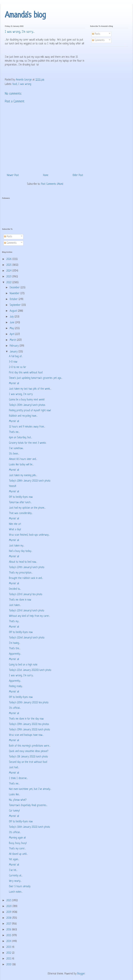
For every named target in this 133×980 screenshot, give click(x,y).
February (15, 346)
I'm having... (15, 643)
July (12, 317)
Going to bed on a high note (23, 665)
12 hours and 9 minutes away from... (27, 427)
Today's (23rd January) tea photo (26, 595)
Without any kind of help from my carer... (30, 616)
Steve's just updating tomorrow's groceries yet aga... (36, 378)
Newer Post (13, 175)
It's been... (14, 454)
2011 (9, 959)
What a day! (15, 530)
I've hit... (13, 870)
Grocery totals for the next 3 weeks (28, 443)
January (14, 352)
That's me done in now (20, 600)
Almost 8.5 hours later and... (23, 459)
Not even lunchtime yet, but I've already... (30, 789)
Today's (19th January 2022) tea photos (29, 724)
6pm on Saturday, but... (21, 438)
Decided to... (15, 589)
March (13, 340)
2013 (9, 947)
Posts (96, 34)
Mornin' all (14, 384)
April (12, 334)
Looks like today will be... (21, 465)
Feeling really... (16, 686)
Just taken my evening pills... (23, 476)
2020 (9, 906)
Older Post (78, 175)
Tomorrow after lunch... (20, 503)
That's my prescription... (21, 573)
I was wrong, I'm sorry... (21, 676)
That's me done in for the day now (26, 719)
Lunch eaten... (16, 892)
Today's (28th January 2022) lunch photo (30, 481)
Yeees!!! (13, 486)
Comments (98, 40)
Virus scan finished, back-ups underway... (29, 535)
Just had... (14, 768)
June (12, 323)
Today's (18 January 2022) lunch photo (28, 757)
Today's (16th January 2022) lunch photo (30, 827)
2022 (9, 283)
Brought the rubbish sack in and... (26, 578)
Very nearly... (15, 881)
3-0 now (13, 362)
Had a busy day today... (21, 551)
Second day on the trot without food (28, 762)
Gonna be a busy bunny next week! (27, 400)
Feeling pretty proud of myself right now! (30, 411)
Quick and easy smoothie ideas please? (29, 751)
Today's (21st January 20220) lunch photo (30, 670)
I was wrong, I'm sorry (21, 394)
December (15, 288)
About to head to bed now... (23, 562)
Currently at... (16, 876)
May (12, 328)
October (14, 299)
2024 (9, 271)
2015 (9, 936)
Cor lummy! (14, 811)
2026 (9, 259)
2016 (9, 930)
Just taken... (15, 605)
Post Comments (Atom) (52, 184)
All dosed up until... (18, 854)
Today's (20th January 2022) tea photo (29, 703)
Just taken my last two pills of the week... (30, 389)
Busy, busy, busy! (18, 843)
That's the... (15, 649)
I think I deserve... (18, 778)
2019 (9, 912)
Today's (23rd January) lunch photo (27, 611)
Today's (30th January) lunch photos (27, 405)
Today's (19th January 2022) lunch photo (30, 730)
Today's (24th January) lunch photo (27, 567)
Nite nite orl (15, 524)
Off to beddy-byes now (21, 497)
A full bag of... (16, 357)
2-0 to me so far (18, 367)
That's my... (14, 622)
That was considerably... (21, 513)
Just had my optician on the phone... (27, 508)
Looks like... (15, 795)
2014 (9, 941)
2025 (9, 265)
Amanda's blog (25, 15)
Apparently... (15, 654)
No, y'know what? (18, 800)
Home (46, 175)
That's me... (14, 432)
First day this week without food (26, 373)
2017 (9, 924)
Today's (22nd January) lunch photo (27, 638)
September (16, 305)
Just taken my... (17, 546)
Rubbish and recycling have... (23, 416)
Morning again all (17, 838)
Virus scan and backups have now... (26, 735)
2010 (9, 965)
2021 (9, 901)
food (15, 84)
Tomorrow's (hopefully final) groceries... (28, 805)
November (15, 294)
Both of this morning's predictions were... (30, 746)
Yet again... (14, 860)
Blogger (81, 974)
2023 (9, 277)
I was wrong (25, 84)
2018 (9, 918)
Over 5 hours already (20, 887)
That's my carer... (17, 849)
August (14, 311)
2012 (9, 953)
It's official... (15, 708)
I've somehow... (16, 448)
